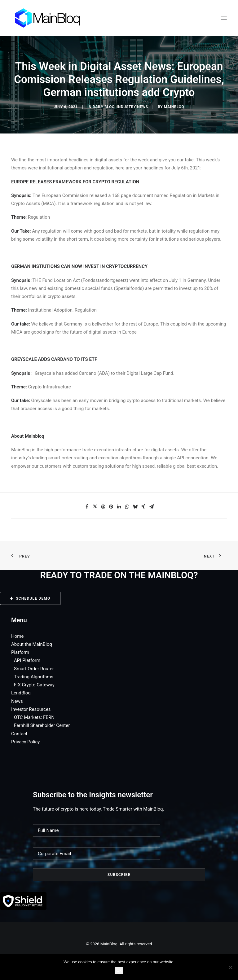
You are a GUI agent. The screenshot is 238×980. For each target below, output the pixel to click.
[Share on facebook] (87, 507)
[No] (230, 967)
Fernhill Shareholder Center (42, 725)
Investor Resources (31, 709)
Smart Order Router (34, 669)
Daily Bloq (104, 107)
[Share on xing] (143, 507)
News (17, 701)
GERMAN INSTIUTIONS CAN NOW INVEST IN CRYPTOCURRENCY (79, 266)
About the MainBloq (32, 644)
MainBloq (174, 107)
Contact (19, 734)
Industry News (132, 107)
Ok (119, 970)
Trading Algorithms (34, 677)
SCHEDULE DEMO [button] (30, 598)
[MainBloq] (53, 18)
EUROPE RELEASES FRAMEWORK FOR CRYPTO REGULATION (75, 182)
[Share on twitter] (95, 507)
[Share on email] (151, 507)
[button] (224, 18)
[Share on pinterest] (111, 507)
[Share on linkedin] (119, 507)
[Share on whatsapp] (127, 507)
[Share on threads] (103, 507)
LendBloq (21, 693)
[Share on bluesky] (135, 507)
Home (17, 636)
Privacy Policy (25, 742)
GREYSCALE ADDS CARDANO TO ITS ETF (54, 359)
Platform (20, 652)
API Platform (27, 660)
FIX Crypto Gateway (34, 685)
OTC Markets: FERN (34, 717)
